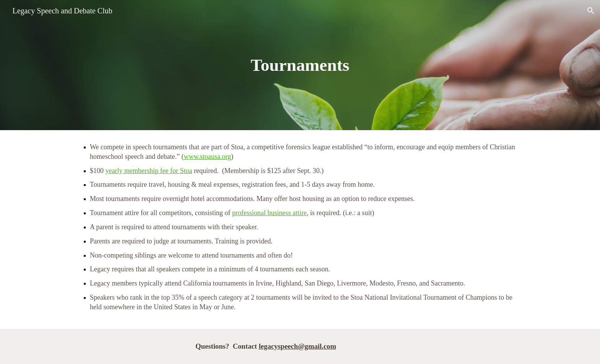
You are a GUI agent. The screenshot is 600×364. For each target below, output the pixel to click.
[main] (300, 65)
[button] (591, 11)
